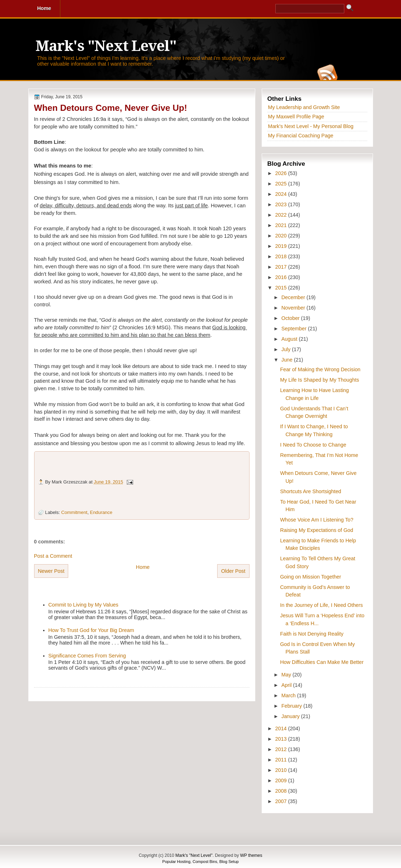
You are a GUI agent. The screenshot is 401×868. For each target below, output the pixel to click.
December (294, 297)
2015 (282, 288)
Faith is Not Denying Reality (312, 634)
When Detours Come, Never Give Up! (111, 108)
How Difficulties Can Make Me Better (322, 662)
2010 (282, 770)
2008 (282, 791)
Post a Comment (53, 556)
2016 (282, 277)
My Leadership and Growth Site (304, 107)
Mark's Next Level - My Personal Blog (311, 126)
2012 (282, 749)
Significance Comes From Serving (87, 656)
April (287, 685)
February (292, 706)
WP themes (251, 855)
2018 (282, 256)
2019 (282, 246)
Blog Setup (229, 862)
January (291, 716)
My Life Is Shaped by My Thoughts (320, 380)
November (294, 308)
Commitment (74, 512)
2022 (282, 215)
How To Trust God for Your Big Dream (91, 630)
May (287, 675)
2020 (282, 236)
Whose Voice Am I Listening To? (317, 520)
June (288, 360)
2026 (282, 173)
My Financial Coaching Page (301, 136)
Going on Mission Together (311, 577)
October (291, 318)
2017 (282, 267)
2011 (282, 760)
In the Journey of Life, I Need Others (321, 605)
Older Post (233, 571)
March (289, 695)
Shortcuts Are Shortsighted (311, 491)
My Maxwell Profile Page (296, 117)
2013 (282, 739)
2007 (282, 801)
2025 (282, 184)
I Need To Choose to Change (313, 445)
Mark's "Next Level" (106, 46)
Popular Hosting (176, 862)
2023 (282, 204)
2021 (282, 225)
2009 (282, 780)
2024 (282, 194)
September (295, 329)
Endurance (101, 512)
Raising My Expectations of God (316, 530)
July (287, 349)
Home (143, 567)
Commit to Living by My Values (83, 605)
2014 (282, 728)
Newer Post (51, 571)
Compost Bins (205, 862)
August (290, 339)
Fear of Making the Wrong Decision (320, 369)
